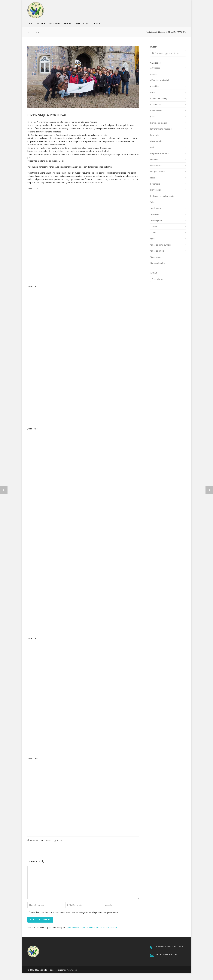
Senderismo (155, 208)
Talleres (67, 23)
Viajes (153, 239)
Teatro (153, 233)
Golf (152, 147)
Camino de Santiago (159, 98)
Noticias (154, 178)
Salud (153, 202)
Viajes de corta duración (161, 245)
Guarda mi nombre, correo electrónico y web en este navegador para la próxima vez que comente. (75, 912)
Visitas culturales (158, 263)
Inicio (30, 23)
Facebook (33, 841)
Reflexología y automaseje (162, 196)
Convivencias (156, 111)
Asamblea (155, 86)
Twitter (46, 841)
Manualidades (156, 165)
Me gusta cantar (157, 172)
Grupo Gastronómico (160, 153)
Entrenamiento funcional (161, 129)
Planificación (156, 190)
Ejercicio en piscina (159, 123)
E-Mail (58, 841)
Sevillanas (155, 214)
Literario (154, 159)
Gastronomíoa (157, 141)
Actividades (54, 23)
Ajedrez (154, 74)
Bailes (153, 92)
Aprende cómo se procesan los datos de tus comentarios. (92, 928)
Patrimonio (155, 184)
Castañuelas (156, 104)
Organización (81, 23)
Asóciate (41, 23)
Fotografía (155, 135)
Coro (152, 117)
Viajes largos (156, 257)
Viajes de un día (157, 251)
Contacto (96, 23)
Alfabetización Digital (160, 80)
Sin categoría (156, 220)
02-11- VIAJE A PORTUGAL (47, 115)
